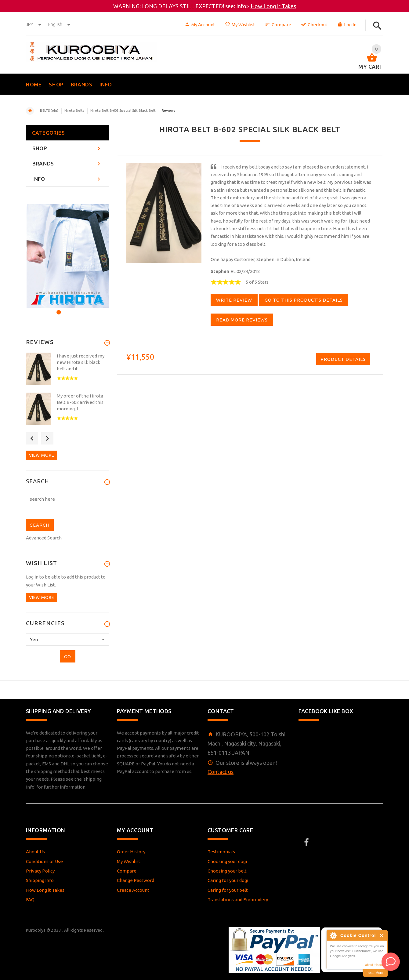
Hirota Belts (74, 111)
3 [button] (74, 309)
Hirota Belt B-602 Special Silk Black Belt (123, 111)
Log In (347, 25)
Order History (131, 852)
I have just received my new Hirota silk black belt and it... (81, 362)
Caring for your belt (228, 890)
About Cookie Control (333, 935)
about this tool (375, 965)
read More (375, 973)
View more (42, 455)
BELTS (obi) (49, 111)
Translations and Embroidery (238, 900)
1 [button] (58, 309)
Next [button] (47, 438)
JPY (34, 24)
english (59, 24)
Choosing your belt (227, 871)
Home (30, 111)
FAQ (30, 900)
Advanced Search (44, 538)
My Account (200, 25)
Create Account (133, 890)
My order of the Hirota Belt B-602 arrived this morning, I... (80, 402)
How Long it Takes (273, 6)
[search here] (68, 499)
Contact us (221, 772)
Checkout (314, 25)
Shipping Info (40, 880)
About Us (35, 852)
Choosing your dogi (227, 861)
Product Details (343, 359)
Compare (278, 25)
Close (382, 936)
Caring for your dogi (228, 880)
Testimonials (221, 852)
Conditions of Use (44, 861)
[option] (68, 256)
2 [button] (66, 309)
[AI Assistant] (391, 962)
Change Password (136, 880)
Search (38, 481)
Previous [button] (32, 438)
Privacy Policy (40, 871)
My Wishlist (240, 25)
